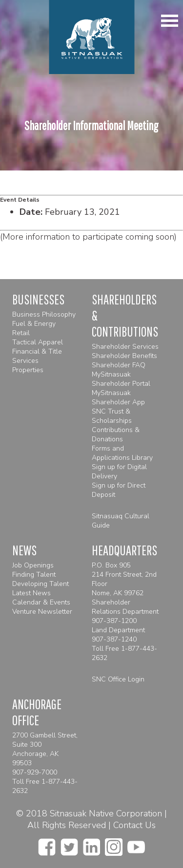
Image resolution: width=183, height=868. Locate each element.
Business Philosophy (44, 314)
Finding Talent (34, 575)
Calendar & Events (41, 602)
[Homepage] (91, 37)
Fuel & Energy (34, 324)
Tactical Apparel (38, 342)
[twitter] (69, 844)
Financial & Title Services (37, 356)
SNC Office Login (118, 679)
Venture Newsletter (42, 612)
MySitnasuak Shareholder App (118, 397)
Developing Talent (41, 584)
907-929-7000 (35, 772)
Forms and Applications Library (122, 453)
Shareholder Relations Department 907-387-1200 (125, 612)
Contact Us (134, 825)
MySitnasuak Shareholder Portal (121, 379)
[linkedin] (91, 844)
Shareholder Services (125, 347)
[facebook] (47, 844)
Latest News (31, 593)
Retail (21, 333)
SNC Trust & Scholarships (112, 416)
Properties (28, 370)
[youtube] (136, 844)
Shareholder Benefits (124, 356)
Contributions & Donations (116, 434)
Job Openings (33, 565)
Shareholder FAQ (119, 365)
